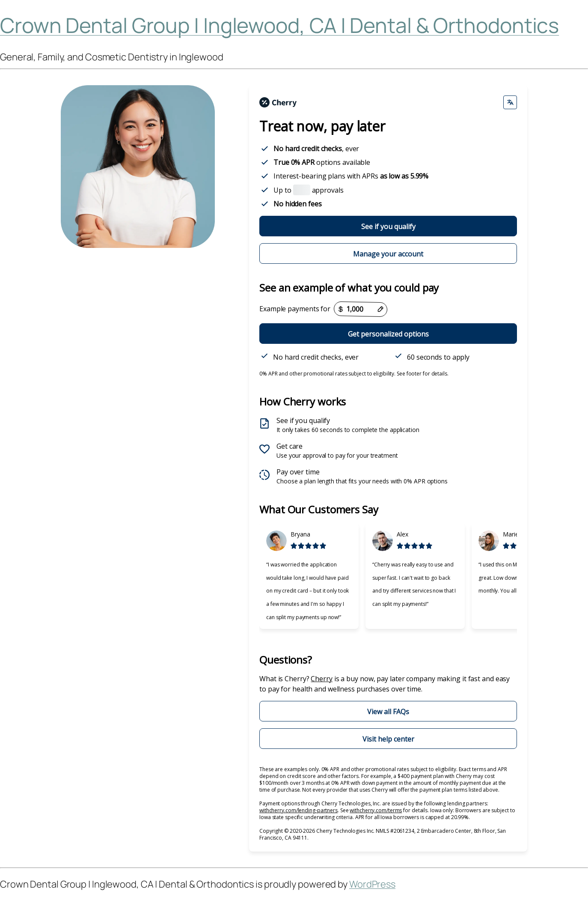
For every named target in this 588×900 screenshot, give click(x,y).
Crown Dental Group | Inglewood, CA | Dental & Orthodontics (279, 25)
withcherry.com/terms (376, 810)
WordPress (372, 884)
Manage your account (388, 254)
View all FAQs (388, 712)
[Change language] (510, 102)
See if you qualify (388, 226)
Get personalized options (388, 334)
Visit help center (388, 739)
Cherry (321, 679)
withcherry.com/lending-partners (298, 810)
